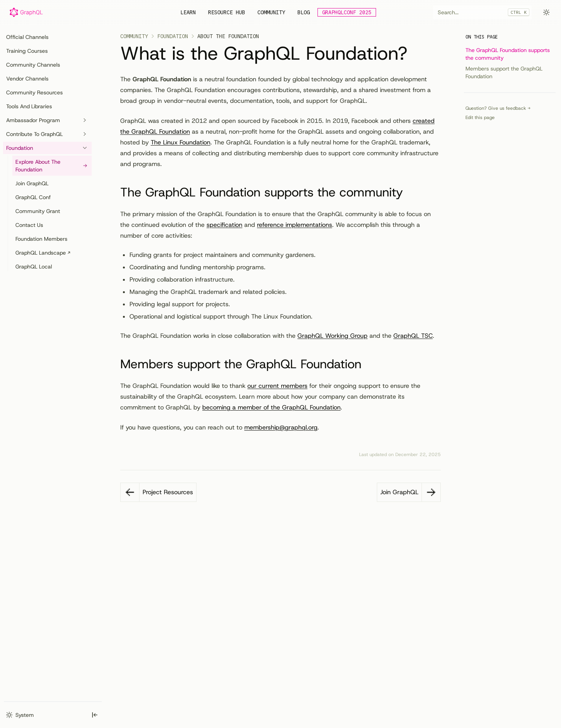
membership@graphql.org (281, 427)
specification (224, 225)
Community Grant (38, 211)
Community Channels (33, 65)
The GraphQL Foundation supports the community (508, 54)
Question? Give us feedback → (498, 108)
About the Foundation (228, 36)
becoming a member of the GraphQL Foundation (271, 407)
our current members (277, 386)
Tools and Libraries (29, 106)
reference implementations (295, 225)
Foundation (47, 148)
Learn (188, 12)
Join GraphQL (32, 183)
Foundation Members (41, 239)
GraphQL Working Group (333, 336)
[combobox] (482, 12)
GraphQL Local (34, 267)
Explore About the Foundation (52, 166)
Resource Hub (227, 12)
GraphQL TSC (413, 336)
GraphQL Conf (33, 197)
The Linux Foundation (181, 142)
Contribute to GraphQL (47, 134)
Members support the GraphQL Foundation (504, 72)
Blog (304, 12)
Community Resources (34, 92)
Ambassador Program (47, 120)
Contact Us (29, 225)
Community (271, 12)
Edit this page (480, 117)
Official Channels (27, 37)
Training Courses (27, 51)
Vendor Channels (27, 79)
